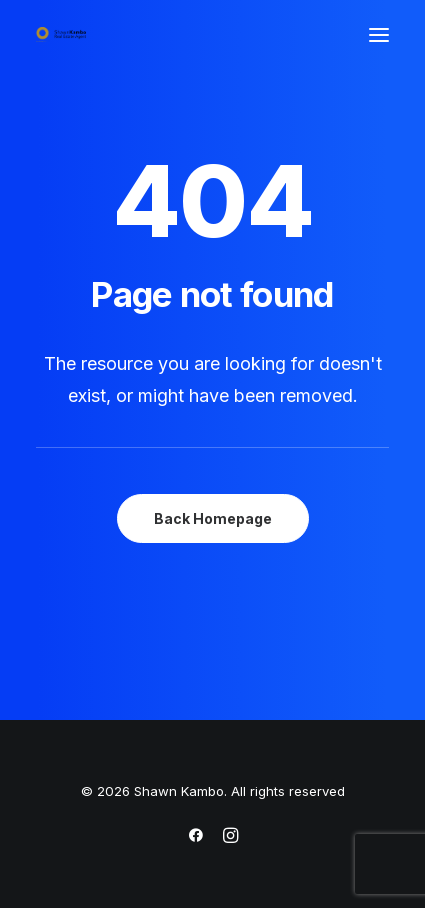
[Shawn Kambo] (61, 34)
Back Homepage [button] (213, 518)
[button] (379, 34)
